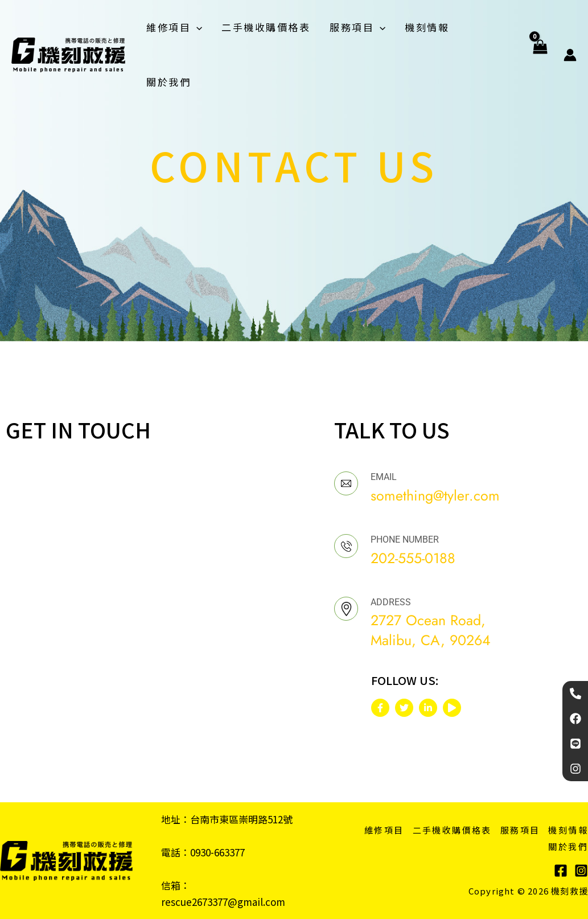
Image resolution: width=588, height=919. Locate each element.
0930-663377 (217, 852)
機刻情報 (427, 27)
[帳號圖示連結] (570, 55)
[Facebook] (561, 871)
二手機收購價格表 (266, 27)
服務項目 (357, 27)
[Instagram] (581, 871)
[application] (196, 27)
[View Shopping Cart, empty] (540, 55)
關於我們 (168, 82)
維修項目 (174, 27)
